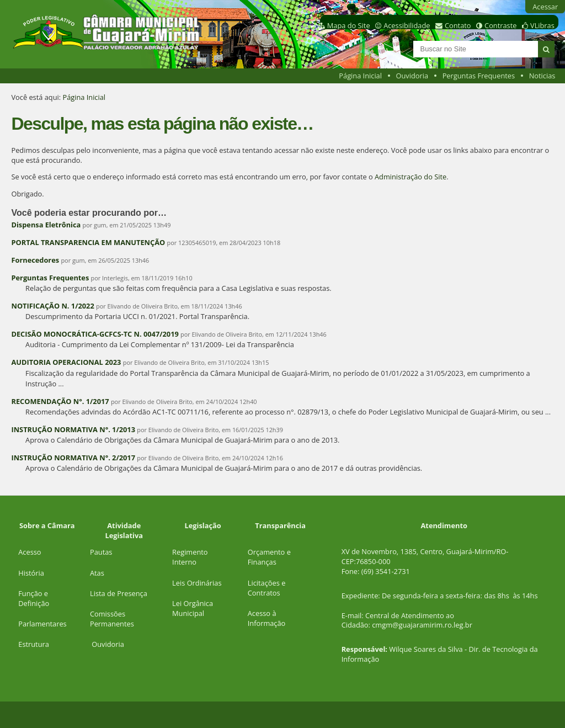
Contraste (500, 25)
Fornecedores (35, 260)
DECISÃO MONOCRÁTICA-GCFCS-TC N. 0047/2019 (95, 334)
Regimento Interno (190, 557)
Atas (97, 573)
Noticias (542, 76)
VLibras (542, 25)
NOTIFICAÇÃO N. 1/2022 (52, 306)
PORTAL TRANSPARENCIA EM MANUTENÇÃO (88, 242)
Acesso (30, 552)
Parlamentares (42, 624)
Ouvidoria (412, 76)
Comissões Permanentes (112, 619)
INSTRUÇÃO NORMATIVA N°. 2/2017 (73, 458)
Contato (458, 25)
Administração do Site (411, 177)
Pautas (101, 552)
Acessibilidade (407, 25)
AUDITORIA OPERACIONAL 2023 (66, 362)
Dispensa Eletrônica (47, 225)
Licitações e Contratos (267, 588)
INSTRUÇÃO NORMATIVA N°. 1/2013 (73, 429)
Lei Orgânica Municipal (193, 608)
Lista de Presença (119, 593)
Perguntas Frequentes (479, 76)
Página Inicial (360, 76)
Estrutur (32, 644)
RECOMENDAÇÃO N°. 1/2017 (60, 401)
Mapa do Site (349, 25)
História (31, 573)
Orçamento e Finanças (269, 557)
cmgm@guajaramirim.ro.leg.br (422, 625)
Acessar (545, 7)
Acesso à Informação (267, 618)
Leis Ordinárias (197, 583)
